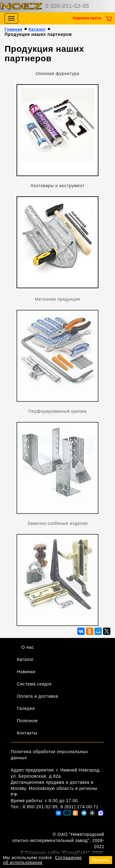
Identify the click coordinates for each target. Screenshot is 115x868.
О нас (28, 647)
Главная (13, 29)
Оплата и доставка (37, 696)
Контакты (27, 733)
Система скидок (34, 684)
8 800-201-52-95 (67, 6)
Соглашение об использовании (42, 860)
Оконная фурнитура (57, 74)
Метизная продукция (57, 300)
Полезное (27, 721)
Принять (100, 860)
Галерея (26, 708)
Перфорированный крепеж (57, 413)
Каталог (37, 29)
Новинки (26, 672)
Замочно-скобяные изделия (57, 525)
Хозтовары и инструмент (57, 186)
